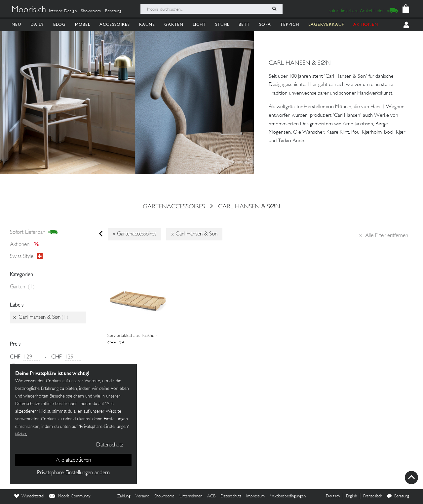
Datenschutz (231, 496)
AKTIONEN (366, 24)
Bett (244, 24)
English (351, 496)
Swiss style (26, 257)
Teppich (290, 24)
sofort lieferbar (34, 232)
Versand (142, 496)
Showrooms (164, 496)
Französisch (373, 496)
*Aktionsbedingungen (288, 496)
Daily (37, 24)
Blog (59, 24)
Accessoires (115, 24)
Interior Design (63, 11)
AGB (211, 496)
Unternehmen (191, 496)
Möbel (83, 24)
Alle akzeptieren (73, 460)
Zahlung (124, 496)
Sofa (265, 24)
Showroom (91, 11)
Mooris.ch (29, 10)
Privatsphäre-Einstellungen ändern (73, 473)
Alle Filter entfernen (384, 236)
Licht (199, 24)
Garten (174, 24)
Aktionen (26, 245)
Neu (16, 24)
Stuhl (222, 24)
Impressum (255, 496)
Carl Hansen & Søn (249, 207)
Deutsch (333, 496)
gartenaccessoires (174, 207)
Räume (147, 24)
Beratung (113, 11)
